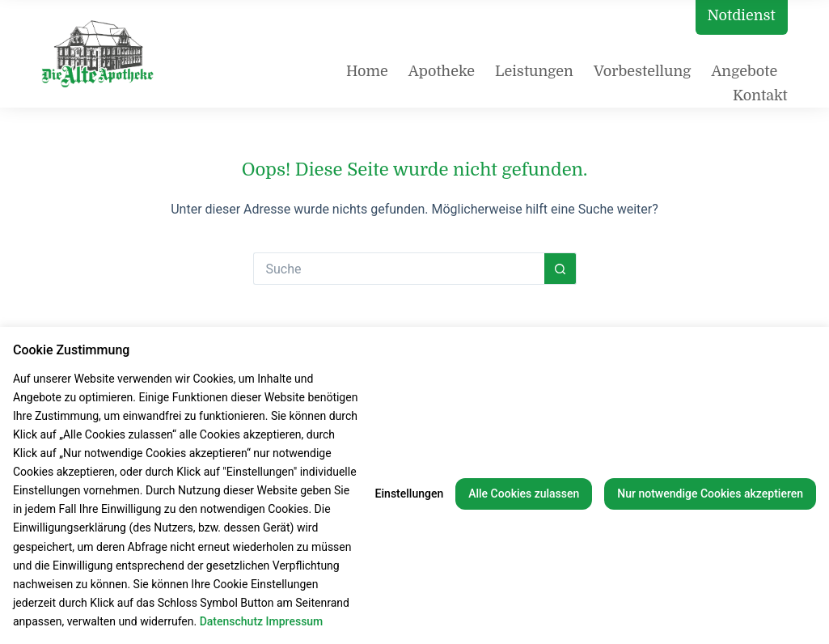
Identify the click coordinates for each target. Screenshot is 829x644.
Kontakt (760, 95)
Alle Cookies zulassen (524, 494)
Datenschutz (231, 621)
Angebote (744, 71)
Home (367, 71)
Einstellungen (410, 494)
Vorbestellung (643, 71)
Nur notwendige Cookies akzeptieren (710, 494)
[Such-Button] (560, 269)
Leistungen (534, 71)
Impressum (295, 621)
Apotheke (442, 71)
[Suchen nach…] (399, 269)
